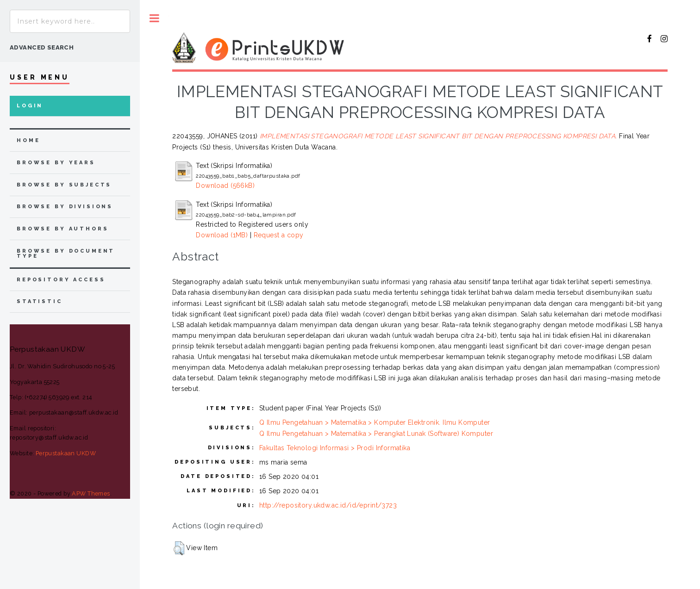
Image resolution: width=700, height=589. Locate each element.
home (28, 140)
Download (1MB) (222, 235)
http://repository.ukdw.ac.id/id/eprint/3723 (328, 505)
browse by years (56, 163)
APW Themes (91, 493)
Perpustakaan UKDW (66, 453)
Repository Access (61, 280)
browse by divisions (65, 207)
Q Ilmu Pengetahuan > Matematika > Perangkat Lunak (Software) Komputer (376, 434)
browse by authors (62, 229)
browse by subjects (64, 185)
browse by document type (66, 254)
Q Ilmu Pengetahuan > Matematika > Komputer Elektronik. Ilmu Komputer (375, 422)
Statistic (40, 301)
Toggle (154, 18)
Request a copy (279, 235)
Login (30, 106)
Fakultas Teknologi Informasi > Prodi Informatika (335, 448)
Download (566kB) (225, 186)
